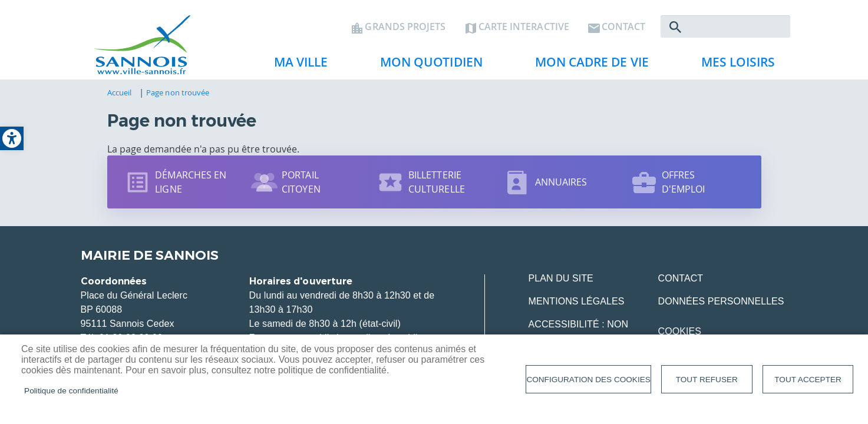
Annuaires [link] (561, 182)
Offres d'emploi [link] (684, 182)
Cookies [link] (680, 331)
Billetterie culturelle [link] (437, 182)
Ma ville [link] (296, 65)
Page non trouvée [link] (178, 92)
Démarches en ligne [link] (191, 182)
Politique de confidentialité (71, 391)
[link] (12, 138)
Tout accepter (808, 380)
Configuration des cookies (588, 380)
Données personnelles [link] (721, 301)
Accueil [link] (120, 92)
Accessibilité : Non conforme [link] (579, 331)
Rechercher (675, 27)
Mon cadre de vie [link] (588, 65)
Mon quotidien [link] (427, 65)
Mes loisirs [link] (734, 65)
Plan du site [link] (561, 278)
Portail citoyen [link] (301, 182)
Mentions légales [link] (577, 301)
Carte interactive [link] (524, 27)
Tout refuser (707, 380)
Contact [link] (624, 27)
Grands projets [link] (405, 27)
